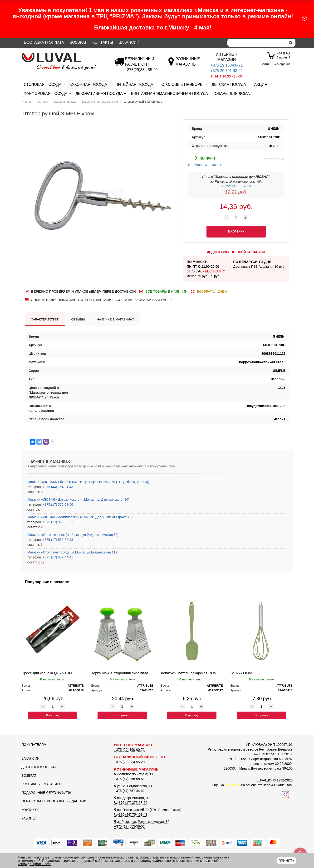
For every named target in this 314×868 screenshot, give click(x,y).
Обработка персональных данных (54, 801)
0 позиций (284, 55)
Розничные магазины (42, 784)
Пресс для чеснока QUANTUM (47, 673)
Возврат (78, 42)
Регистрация (282, 64)
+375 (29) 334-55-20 (129, 762)
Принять (287, 861)
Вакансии (129, 42)
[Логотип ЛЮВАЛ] (64, 55)
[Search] (257, 43)
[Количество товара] (236, 218)
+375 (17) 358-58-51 (57, 522)
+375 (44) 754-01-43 (57, 487)
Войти (265, 64)
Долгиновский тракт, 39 (133, 774)
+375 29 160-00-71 (227, 65)
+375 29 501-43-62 (227, 71)
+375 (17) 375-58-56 (57, 504)
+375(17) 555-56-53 (236, 186)
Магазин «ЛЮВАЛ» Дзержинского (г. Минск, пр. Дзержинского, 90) (78, 499)
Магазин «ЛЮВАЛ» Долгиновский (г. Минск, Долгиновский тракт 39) (79, 517)
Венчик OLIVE (242, 673)
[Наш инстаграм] (285, 794)
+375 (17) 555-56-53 (57, 540)
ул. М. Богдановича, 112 (134, 786)
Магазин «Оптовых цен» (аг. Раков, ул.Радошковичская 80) (73, 535)
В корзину (53, 715)
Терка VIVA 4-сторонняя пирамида (120, 673)
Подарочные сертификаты (46, 793)
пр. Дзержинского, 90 (132, 798)
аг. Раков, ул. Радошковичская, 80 (142, 822)
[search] (291, 43)
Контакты (103, 42)
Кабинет (29, 818)
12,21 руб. (236, 192)
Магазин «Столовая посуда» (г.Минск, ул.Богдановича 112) (73, 552)
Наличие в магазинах (205, 161)
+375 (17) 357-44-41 (57, 557)
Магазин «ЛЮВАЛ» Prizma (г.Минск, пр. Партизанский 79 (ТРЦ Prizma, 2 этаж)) (88, 482)
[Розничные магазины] (188, 64)
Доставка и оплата (44, 42)
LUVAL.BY (265, 780)
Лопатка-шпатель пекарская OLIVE (190, 673)
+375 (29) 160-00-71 (129, 750)
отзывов (264, 785)
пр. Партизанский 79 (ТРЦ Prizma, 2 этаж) (148, 810)
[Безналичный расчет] (141, 70)
